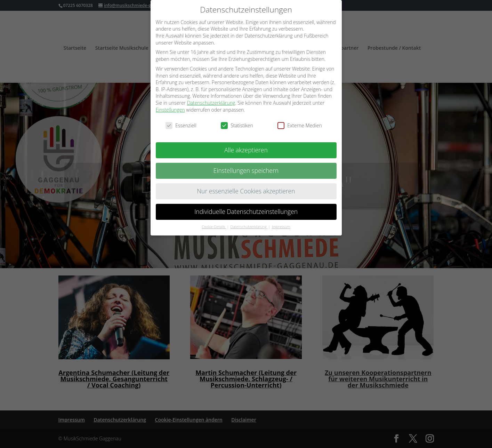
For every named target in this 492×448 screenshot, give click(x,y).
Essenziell (181, 124)
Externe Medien (300, 124)
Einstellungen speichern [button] (246, 169)
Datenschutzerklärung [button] (249, 225)
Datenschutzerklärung (211, 101)
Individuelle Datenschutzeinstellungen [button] (246, 210)
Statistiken (237, 124)
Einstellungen (170, 108)
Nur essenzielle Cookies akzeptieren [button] (246, 189)
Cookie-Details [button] (214, 225)
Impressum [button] (281, 225)
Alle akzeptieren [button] (246, 148)
